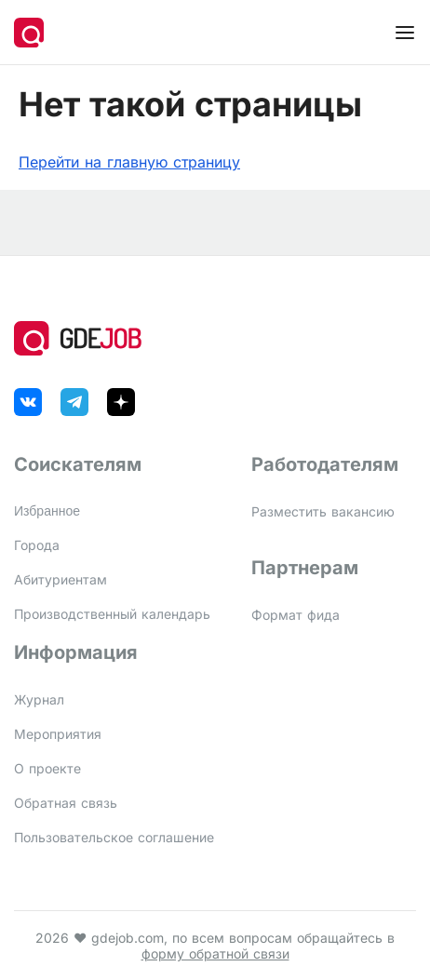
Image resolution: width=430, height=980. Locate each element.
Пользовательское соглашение (114, 837)
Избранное (47, 511)
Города (37, 545)
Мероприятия (58, 734)
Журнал (39, 699)
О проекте (47, 768)
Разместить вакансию (323, 511)
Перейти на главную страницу (129, 162)
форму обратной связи (215, 953)
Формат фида (296, 615)
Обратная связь (66, 803)
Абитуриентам (60, 579)
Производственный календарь (112, 614)
